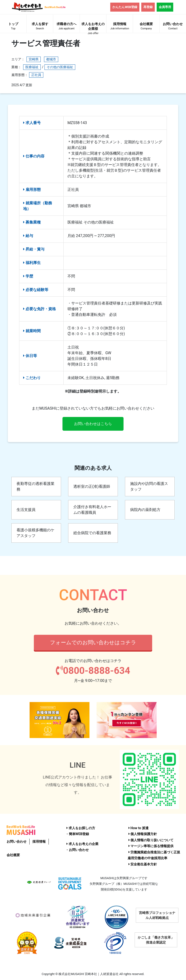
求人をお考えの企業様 (93, 27)
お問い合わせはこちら (93, 424)
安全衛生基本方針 (143, 864)
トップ (13, 27)
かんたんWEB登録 (125, 7)
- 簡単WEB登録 (78, 834)
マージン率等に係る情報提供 (151, 846)
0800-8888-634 (93, 671)
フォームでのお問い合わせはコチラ (93, 642)
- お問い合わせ (77, 850)
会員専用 (165, 7)
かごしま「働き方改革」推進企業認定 (156, 940)
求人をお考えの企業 (82, 844)
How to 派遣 (139, 828)
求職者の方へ (66, 27)
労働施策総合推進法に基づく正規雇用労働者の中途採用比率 (154, 855)
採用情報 (120, 27)
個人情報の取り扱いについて (151, 840)
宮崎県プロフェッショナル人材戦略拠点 (157, 915)
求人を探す (40, 27)
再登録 (148, 7)
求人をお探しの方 (81, 828)
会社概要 (146, 27)
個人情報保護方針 (143, 834)
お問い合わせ (173, 27)
